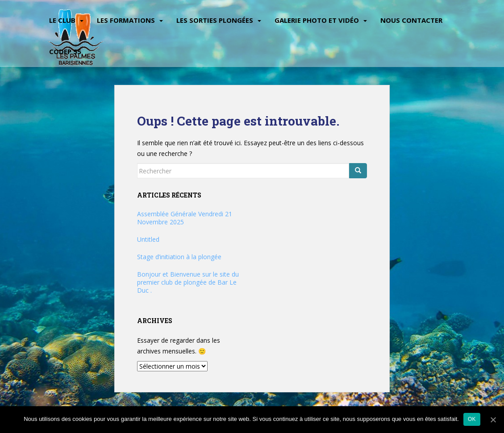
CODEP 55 (65, 51)
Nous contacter (411, 20)
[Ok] (493, 420)
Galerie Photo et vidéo (317, 20)
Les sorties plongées (215, 20)
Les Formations (126, 20)
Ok (472, 419)
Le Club (62, 20)
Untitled (148, 239)
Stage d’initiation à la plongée (179, 257)
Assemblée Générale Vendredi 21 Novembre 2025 (185, 218)
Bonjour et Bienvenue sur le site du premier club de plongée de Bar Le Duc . (188, 282)
